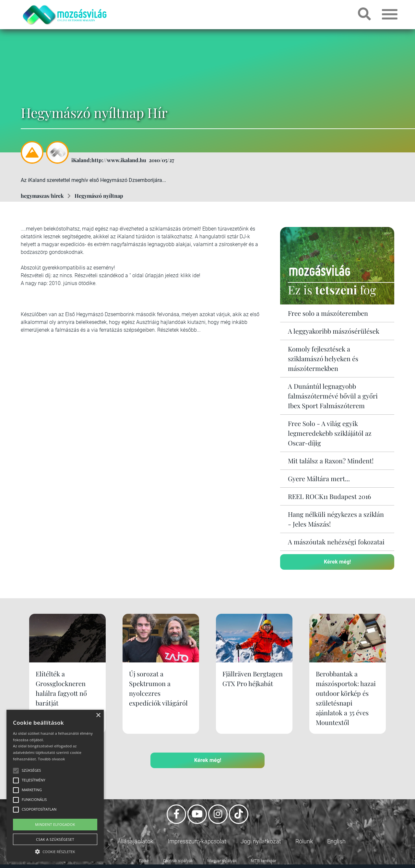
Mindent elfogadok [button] (55, 824)
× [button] (98, 715)
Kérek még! (337, 562)
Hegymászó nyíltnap (99, 196)
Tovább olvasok (51, 759)
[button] (55, 851)
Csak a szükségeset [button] (55, 839)
